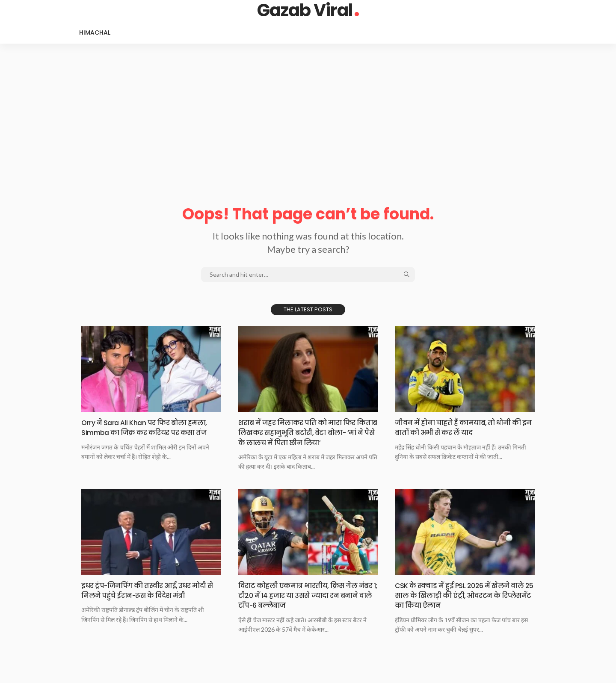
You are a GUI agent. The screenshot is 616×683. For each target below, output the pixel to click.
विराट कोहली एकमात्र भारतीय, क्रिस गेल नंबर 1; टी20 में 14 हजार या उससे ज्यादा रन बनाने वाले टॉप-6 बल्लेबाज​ (307, 605)
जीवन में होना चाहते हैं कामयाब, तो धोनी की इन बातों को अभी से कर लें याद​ (461, 427)
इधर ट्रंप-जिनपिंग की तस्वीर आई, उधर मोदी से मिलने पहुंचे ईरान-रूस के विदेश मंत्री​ (146, 605)
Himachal (95, 33)
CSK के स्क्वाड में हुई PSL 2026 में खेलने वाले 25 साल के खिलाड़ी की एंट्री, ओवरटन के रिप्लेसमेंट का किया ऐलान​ (464, 605)
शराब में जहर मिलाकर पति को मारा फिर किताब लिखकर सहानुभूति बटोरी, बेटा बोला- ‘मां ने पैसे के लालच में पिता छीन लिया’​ (305, 437)
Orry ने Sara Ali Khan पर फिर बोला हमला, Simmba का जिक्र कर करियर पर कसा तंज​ (148, 432)
